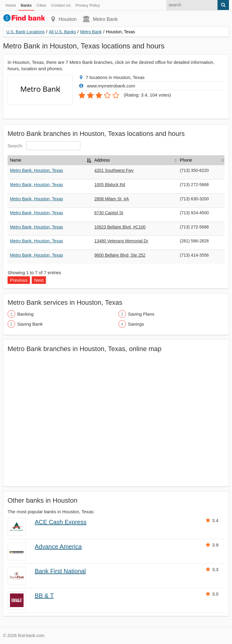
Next (39, 280)
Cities (42, 5)
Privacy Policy (88, 5)
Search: (44, 146)
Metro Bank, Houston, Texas (37, 170)
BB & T (44, 596)
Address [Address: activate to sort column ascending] (102, 160)
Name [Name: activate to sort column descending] (16, 160)
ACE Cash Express (61, 522)
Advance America (58, 547)
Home (11, 5)
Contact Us (61, 5)
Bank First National (60, 571)
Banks (26, 5)
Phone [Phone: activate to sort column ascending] (186, 160)
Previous (19, 280)
